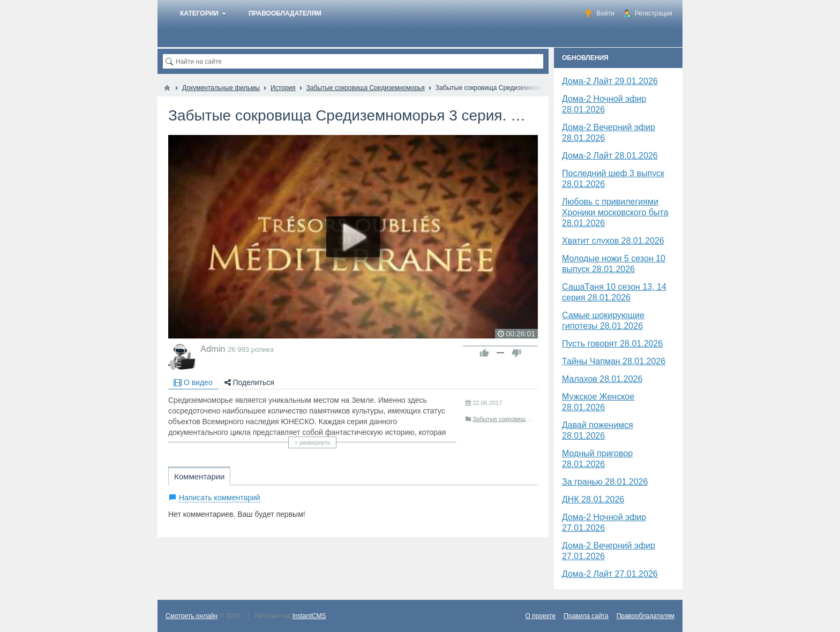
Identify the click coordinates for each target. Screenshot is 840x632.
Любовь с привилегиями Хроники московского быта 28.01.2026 (615, 212)
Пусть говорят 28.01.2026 (612, 344)
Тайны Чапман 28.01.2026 (614, 361)
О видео (193, 382)
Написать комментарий (220, 498)
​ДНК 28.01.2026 (593, 499)
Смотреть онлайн (192, 616)
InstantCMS (309, 616)
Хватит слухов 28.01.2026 (613, 241)
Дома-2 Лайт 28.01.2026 (610, 156)
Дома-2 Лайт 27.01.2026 (610, 574)
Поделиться (249, 382)
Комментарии (199, 476)
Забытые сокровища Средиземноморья (527, 419)
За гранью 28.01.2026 (605, 482)
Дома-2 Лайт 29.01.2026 (610, 81)
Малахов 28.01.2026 (602, 379)
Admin (213, 349)
